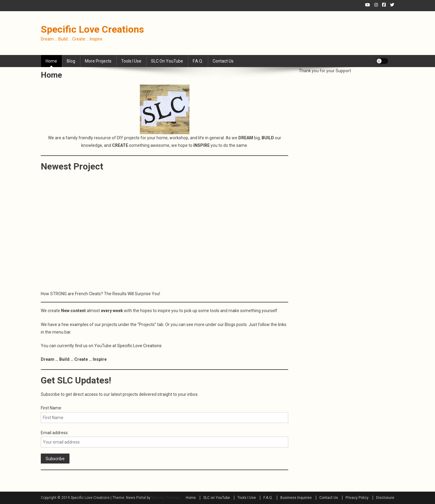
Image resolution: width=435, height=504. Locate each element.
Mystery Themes (165, 498)
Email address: (55, 433)
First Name (51, 408)
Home (51, 61)
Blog (71, 61)
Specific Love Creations (92, 29)
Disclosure (385, 498)
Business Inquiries (296, 498)
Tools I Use (131, 61)
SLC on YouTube (167, 61)
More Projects (98, 61)
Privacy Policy (357, 498)
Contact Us (223, 61)
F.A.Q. (198, 61)
